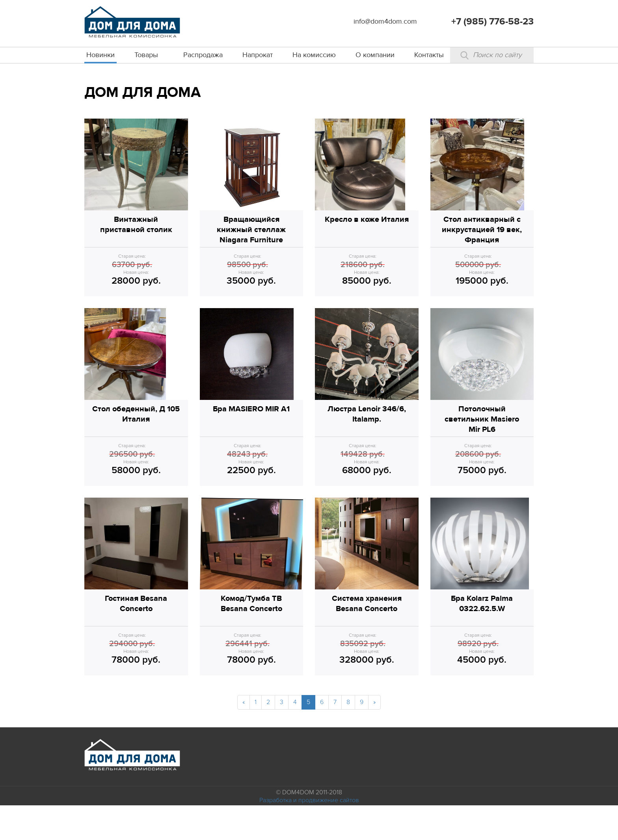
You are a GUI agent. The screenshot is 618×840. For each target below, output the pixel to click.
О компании (375, 55)
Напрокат (258, 55)
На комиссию (314, 55)
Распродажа (203, 55)
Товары (146, 55)
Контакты (429, 55)
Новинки (101, 55)
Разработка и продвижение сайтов (309, 835)
